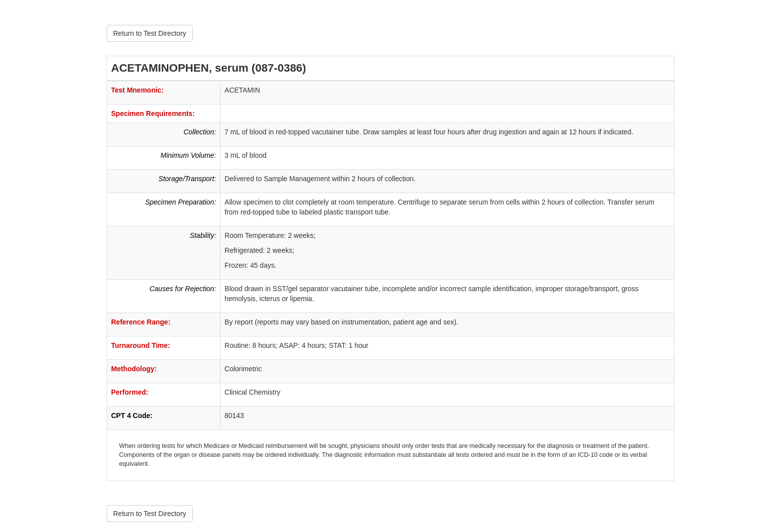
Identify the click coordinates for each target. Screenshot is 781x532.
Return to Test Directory (150, 33)
